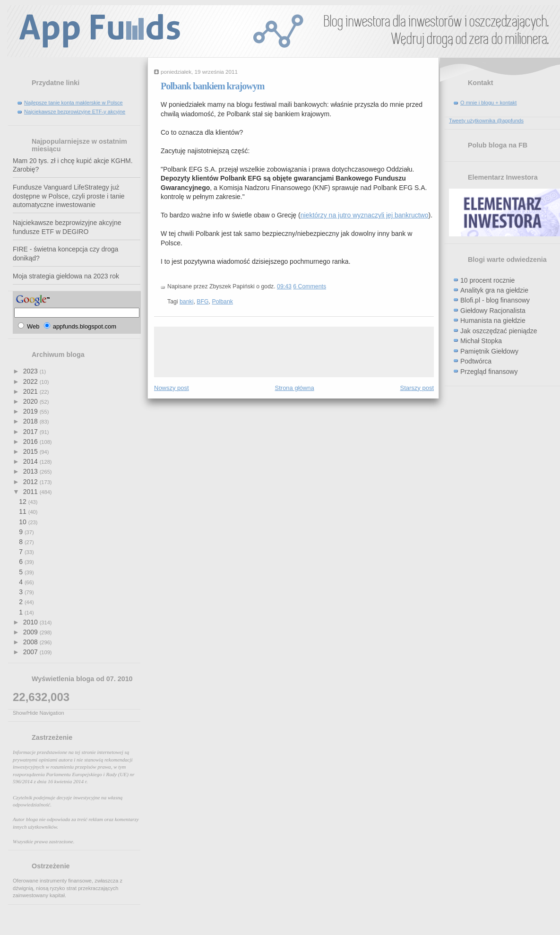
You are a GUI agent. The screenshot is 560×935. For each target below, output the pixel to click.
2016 (31, 442)
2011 (31, 492)
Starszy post (417, 388)
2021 (31, 391)
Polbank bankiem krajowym (212, 86)
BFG (202, 302)
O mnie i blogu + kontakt (488, 103)
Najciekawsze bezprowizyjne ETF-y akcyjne (75, 112)
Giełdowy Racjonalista (493, 311)
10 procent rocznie (487, 280)
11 (23, 511)
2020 (31, 401)
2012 (31, 482)
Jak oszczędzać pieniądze (499, 331)
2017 (31, 432)
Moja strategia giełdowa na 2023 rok (66, 276)
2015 (31, 451)
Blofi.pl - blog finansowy (495, 300)
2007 (31, 652)
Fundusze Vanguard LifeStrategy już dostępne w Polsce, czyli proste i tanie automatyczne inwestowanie (69, 196)
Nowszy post (172, 388)
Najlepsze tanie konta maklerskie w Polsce (73, 103)
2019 (31, 411)
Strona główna (295, 388)
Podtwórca (476, 361)
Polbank (222, 302)
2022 (31, 381)
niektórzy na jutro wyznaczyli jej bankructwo (365, 215)
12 (23, 502)
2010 (31, 622)
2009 (31, 632)
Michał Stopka (481, 341)
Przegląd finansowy (489, 372)
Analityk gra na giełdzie (494, 290)
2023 (31, 371)
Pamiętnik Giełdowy (489, 351)
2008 (31, 642)
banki (186, 302)
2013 (31, 471)
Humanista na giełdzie (493, 320)
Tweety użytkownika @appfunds (486, 121)
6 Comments (310, 286)
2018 (31, 421)
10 (23, 522)
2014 (31, 461)
